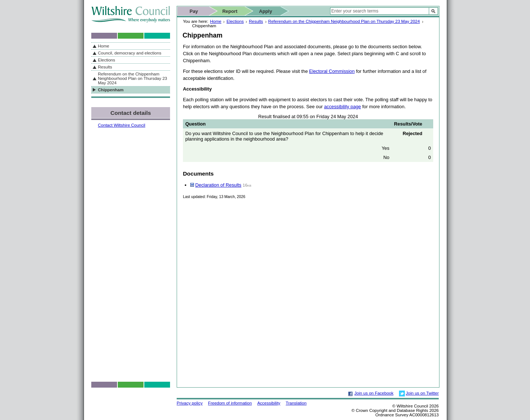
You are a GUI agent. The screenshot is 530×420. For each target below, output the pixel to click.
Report (230, 11)
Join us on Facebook (374, 393)
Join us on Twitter (422, 393)
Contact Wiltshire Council (122, 125)
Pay (194, 11)
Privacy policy (190, 403)
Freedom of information (230, 403)
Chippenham (111, 90)
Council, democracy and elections (130, 53)
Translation (296, 403)
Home (216, 21)
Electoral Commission (332, 71)
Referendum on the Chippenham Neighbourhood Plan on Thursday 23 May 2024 (344, 21)
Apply (266, 11)
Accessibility (269, 403)
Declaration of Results (218, 185)
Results (256, 21)
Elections (235, 21)
